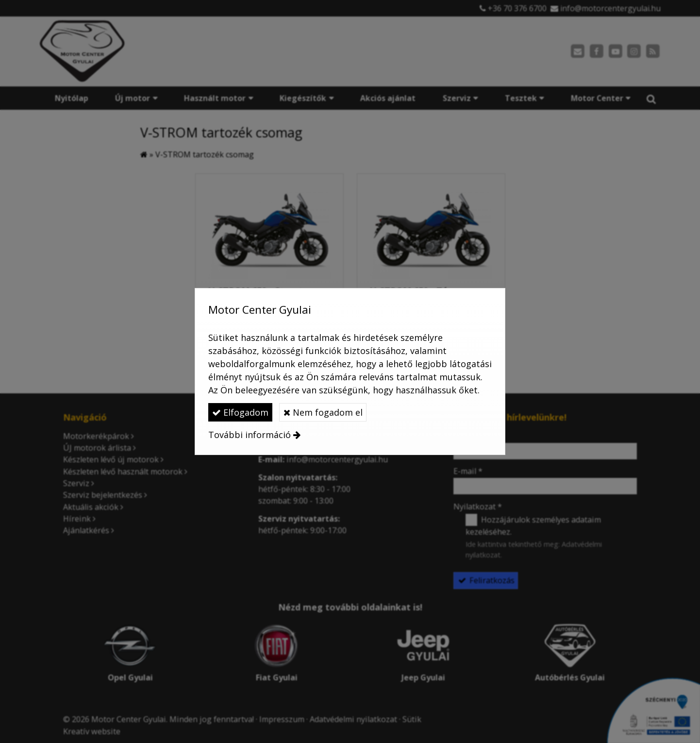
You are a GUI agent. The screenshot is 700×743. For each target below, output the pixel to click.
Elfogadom (240, 412)
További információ (250, 435)
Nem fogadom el (323, 412)
